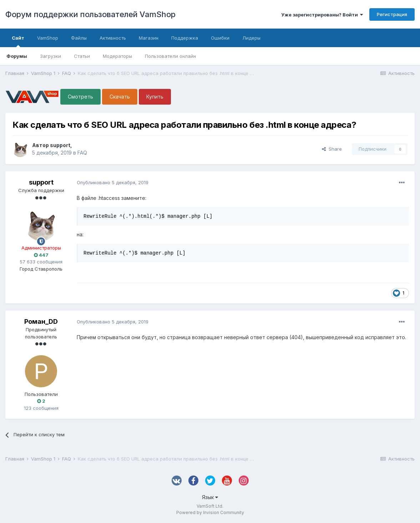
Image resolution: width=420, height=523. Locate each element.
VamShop (48, 38)
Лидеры (251, 38)
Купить (155, 97)
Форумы (17, 56)
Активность (113, 38)
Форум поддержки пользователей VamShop (90, 14)
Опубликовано (113, 182)
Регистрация (392, 14)
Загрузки (50, 56)
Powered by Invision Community (210, 512)
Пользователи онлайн (170, 56)
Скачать (120, 97)
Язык (210, 497)
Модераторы (117, 56)
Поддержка (185, 38)
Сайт (18, 41)
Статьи (82, 56)
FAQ (82, 153)
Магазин (149, 38)
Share (332, 149)
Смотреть (80, 97)
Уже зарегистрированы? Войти (322, 15)
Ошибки (220, 38)
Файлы (79, 38)
